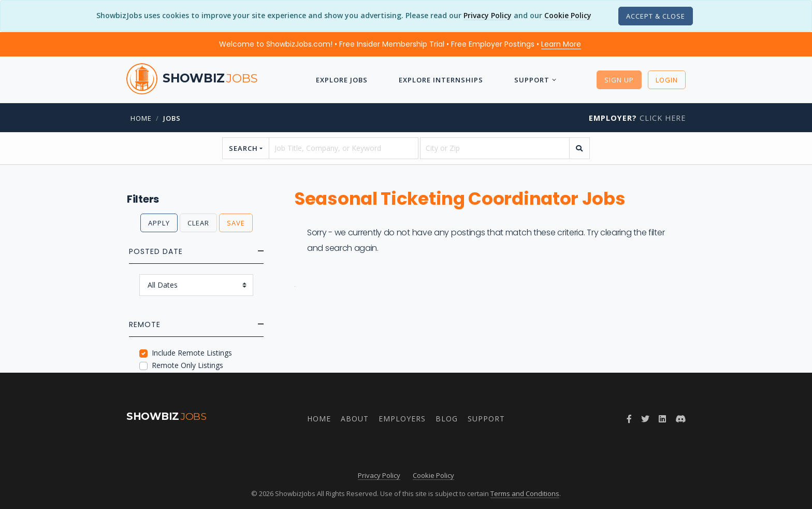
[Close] (656, 16)
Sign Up (619, 80)
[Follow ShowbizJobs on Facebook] (629, 419)
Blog (447, 419)
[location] (495, 148)
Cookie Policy (568, 15)
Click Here (637, 118)
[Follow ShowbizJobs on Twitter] (645, 419)
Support (532, 80)
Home (141, 118)
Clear (198, 223)
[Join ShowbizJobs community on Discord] (680, 419)
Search (243, 148)
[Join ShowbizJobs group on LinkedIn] (662, 419)
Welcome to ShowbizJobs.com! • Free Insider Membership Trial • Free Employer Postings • (400, 44)
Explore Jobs (342, 80)
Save (236, 223)
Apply (159, 223)
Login (667, 80)
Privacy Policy (488, 15)
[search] (579, 148)
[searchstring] (344, 148)
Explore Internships (441, 80)
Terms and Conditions (525, 493)
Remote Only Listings (187, 365)
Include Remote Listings (192, 353)
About (355, 419)
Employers (402, 419)
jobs (172, 118)
